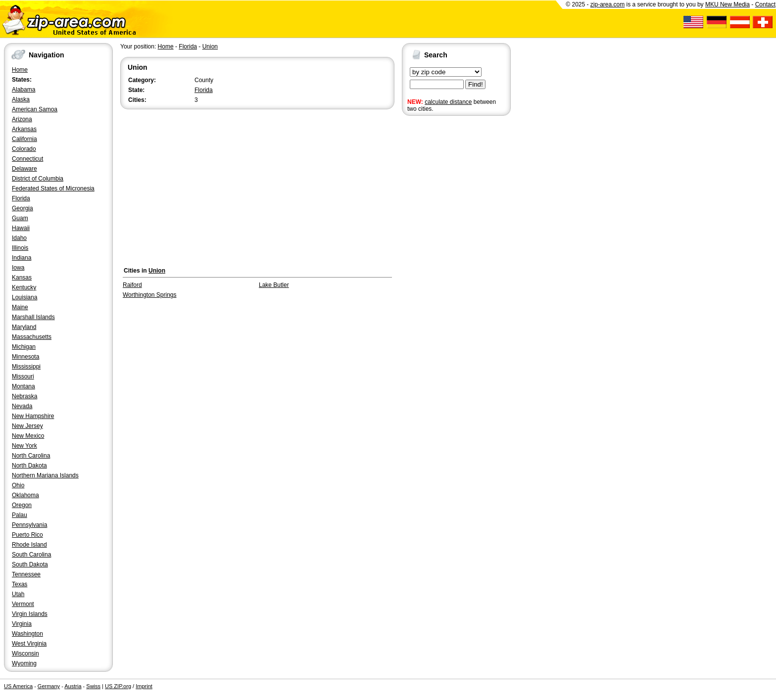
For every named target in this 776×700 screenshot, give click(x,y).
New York (24, 446)
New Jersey (27, 426)
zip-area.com (607, 4)
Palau (20, 515)
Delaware (24, 169)
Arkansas (24, 129)
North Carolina (31, 456)
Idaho (19, 238)
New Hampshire (33, 416)
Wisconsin (25, 653)
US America (18, 686)
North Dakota (29, 466)
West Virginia (29, 644)
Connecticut (27, 159)
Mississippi (26, 367)
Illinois (20, 248)
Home (20, 70)
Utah (18, 594)
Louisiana (24, 297)
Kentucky (24, 287)
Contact (765, 4)
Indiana (22, 258)
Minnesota (25, 357)
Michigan (24, 347)
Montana (24, 386)
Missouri (23, 376)
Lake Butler (274, 285)
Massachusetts (32, 337)
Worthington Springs (150, 295)
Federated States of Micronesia (53, 188)
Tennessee (26, 574)
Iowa (18, 268)
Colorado (24, 149)
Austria (73, 686)
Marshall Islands (33, 317)
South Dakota (30, 564)
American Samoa (35, 109)
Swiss (93, 686)
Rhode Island (29, 545)
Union (210, 47)
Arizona (22, 119)
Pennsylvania (29, 525)
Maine (20, 307)
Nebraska (24, 396)
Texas (20, 584)
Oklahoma (25, 495)
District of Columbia (38, 179)
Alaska (21, 99)
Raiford (132, 285)
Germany (49, 686)
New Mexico (28, 436)
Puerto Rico (27, 535)
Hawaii (21, 228)
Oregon (22, 505)
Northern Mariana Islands (45, 475)
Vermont (23, 604)
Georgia (23, 208)
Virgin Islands (30, 614)
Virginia (22, 624)
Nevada (22, 406)
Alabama (24, 90)
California (24, 139)
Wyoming (24, 663)
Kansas (22, 278)
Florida (21, 198)
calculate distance (448, 102)
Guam (20, 218)
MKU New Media (727, 4)
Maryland (24, 327)
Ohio (18, 485)
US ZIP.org (118, 686)
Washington (27, 634)
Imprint (144, 686)
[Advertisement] (441, 271)
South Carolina (31, 555)
